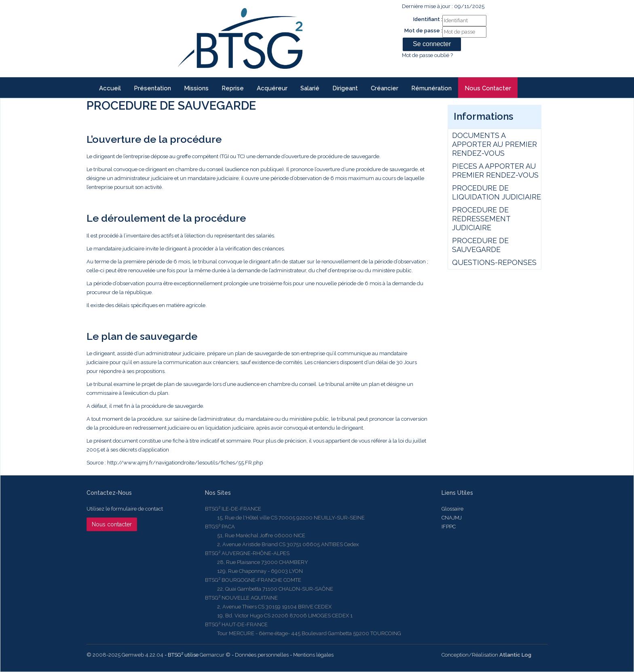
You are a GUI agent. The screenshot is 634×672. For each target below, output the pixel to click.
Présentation (152, 88)
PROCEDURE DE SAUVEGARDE (480, 245)
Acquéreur (272, 88)
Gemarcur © (215, 655)
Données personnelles (262, 655)
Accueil (110, 88)
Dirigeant (345, 88)
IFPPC (449, 527)
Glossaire (452, 509)
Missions (196, 88)
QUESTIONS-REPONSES (494, 262)
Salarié (310, 88)
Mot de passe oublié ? (427, 55)
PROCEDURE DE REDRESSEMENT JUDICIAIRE (481, 219)
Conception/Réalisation (486, 655)
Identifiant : (428, 19)
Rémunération (431, 88)
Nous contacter (488, 88)
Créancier (385, 88)
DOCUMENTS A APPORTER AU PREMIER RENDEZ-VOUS (495, 144)
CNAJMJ (452, 518)
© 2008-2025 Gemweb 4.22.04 (125, 655)
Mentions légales (313, 655)
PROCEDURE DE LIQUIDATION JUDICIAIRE (497, 192)
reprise (233, 88)
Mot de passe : (423, 31)
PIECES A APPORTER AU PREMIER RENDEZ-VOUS (495, 171)
